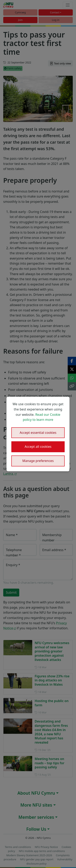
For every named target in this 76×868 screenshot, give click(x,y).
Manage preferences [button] (38, 461)
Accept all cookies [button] (38, 447)
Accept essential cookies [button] (38, 433)
